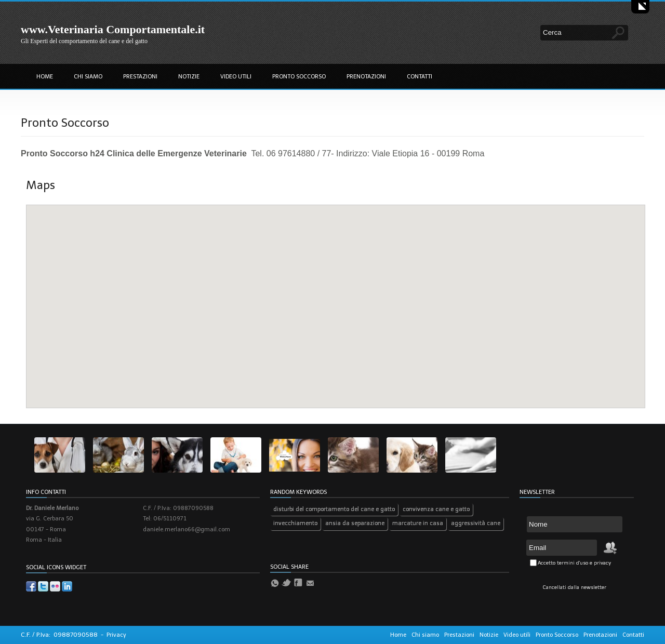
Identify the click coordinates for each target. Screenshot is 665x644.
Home (45, 77)
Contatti (420, 77)
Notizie (189, 77)
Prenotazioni (366, 77)
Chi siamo (88, 77)
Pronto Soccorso (299, 77)
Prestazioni (140, 77)
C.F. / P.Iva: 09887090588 (59, 635)
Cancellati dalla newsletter (575, 587)
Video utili (236, 77)
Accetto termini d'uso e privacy (574, 563)
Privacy (116, 635)
